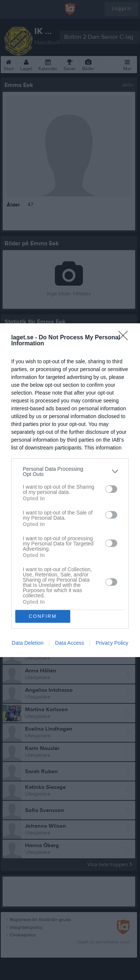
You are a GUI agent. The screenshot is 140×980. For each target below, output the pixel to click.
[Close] (125, 338)
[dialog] (70, 490)
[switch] (111, 489)
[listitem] (70, 472)
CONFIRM (43, 616)
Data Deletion (28, 643)
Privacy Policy (112, 643)
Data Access (69, 643)
